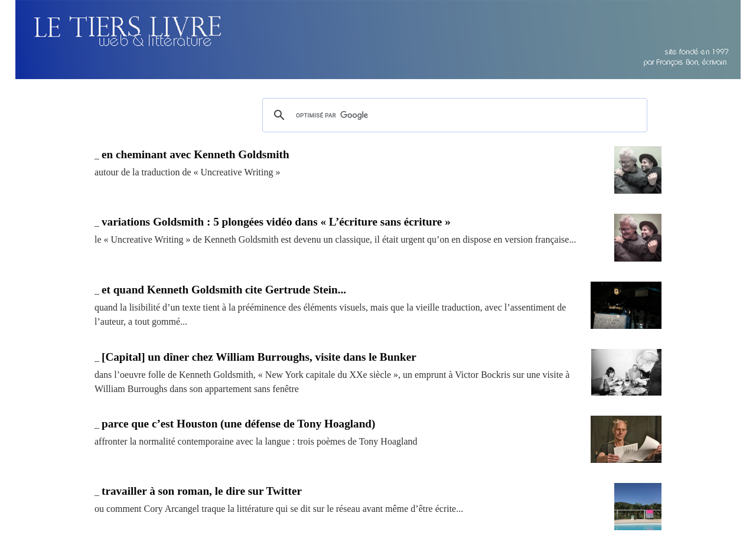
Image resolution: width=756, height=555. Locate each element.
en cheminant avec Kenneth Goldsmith (195, 154)
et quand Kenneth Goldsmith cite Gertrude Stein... (224, 290)
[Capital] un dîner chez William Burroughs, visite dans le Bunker (259, 357)
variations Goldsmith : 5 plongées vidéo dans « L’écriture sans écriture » (276, 222)
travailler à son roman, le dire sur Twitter (202, 491)
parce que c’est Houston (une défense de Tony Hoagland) (238, 424)
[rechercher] (453, 115)
